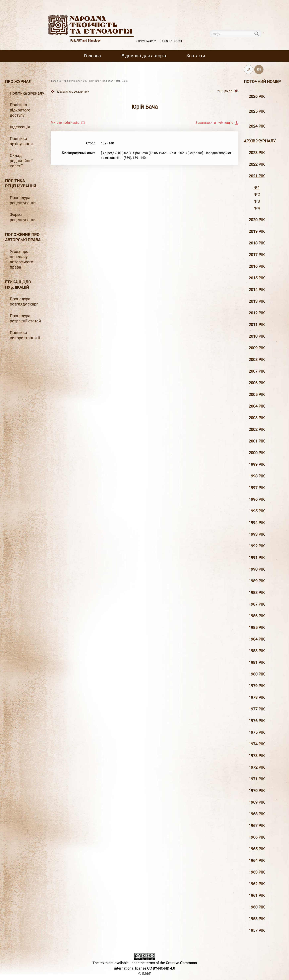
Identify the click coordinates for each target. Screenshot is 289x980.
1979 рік (257, 686)
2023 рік (257, 153)
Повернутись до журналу (72, 92)
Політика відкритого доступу (20, 110)
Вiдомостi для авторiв (144, 56)
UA (248, 69)
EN (259, 69)
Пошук (259, 34)
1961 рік (257, 895)
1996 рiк (257, 499)
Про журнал (18, 82)
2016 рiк (257, 266)
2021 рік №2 (225, 91)
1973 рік (257, 756)
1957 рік (257, 930)
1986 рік (257, 616)
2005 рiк (257, 394)
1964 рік (257, 860)
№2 (257, 194)
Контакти (196, 56)
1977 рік (257, 709)
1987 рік (257, 604)
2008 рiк (257, 360)
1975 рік (257, 732)
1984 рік (257, 639)
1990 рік (257, 569)
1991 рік (257, 558)
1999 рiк (257, 464)
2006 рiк (257, 383)
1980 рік (257, 674)
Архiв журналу (260, 141)
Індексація (20, 127)
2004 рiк (257, 406)
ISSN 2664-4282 (146, 41)
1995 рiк (257, 511)
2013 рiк (257, 301)
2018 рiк (257, 243)
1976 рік (257, 721)
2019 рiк (257, 231)
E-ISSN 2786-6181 (171, 41)
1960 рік (257, 907)
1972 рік (257, 767)
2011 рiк (257, 325)
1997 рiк (257, 488)
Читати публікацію (65, 123)
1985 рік (257, 627)
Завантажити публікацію (214, 123)
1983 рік (257, 651)
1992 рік (257, 546)
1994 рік (257, 523)
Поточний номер (262, 82)
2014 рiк (257, 290)
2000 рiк (257, 453)
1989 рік (257, 581)
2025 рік (257, 111)
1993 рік (257, 534)
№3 (257, 201)
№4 (257, 208)
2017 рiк (257, 255)
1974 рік (257, 744)
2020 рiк (257, 220)
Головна (93, 56)
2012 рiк (257, 313)
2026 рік (257, 96)
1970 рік (257, 791)
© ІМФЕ (145, 974)
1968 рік (257, 814)
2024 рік (257, 126)
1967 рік (257, 826)
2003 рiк (257, 418)
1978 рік (257, 697)
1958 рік (257, 919)
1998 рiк (257, 476)
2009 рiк (257, 348)
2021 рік (257, 176)
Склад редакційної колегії (21, 161)
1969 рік (257, 802)
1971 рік (257, 779)
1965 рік (257, 849)
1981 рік (257, 662)
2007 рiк (257, 371)
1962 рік (257, 884)
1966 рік (257, 837)
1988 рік (257, 593)
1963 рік (257, 872)
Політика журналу (27, 93)
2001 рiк (257, 441)
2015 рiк (257, 278)
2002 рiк (257, 429)
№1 (257, 188)
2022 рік (257, 164)
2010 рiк (257, 336)
